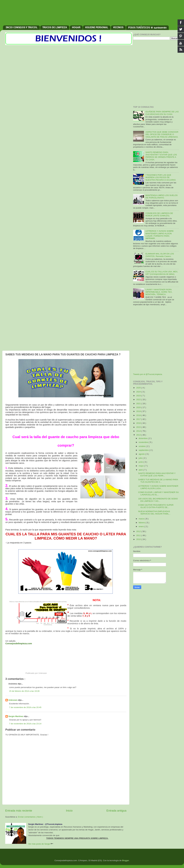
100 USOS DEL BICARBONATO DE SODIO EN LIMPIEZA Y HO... (158, 500)
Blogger (126, 860)
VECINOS (118, 28)
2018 (139, 415)
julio (141, 458)
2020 (139, 407)
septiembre (144, 450)
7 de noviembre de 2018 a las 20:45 (25, 707)
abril (141, 470)
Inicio (69, 811)
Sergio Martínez (16, 716)
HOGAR (76, 28)
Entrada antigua (116, 811)
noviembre (144, 442)
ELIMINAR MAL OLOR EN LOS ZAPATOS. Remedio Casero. (160, 255)
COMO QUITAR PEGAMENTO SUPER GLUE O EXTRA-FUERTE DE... (156, 506)
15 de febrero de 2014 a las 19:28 (24, 691)
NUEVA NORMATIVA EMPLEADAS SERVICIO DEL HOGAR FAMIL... (154, 513)
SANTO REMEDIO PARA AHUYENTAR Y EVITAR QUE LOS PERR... (157, 474)
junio (141, 462)
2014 (139, 431)
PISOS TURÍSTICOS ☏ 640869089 (147, 28)
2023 (139, 396)
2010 (139, 539)
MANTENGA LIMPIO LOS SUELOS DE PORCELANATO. (161, 196)
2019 (139, 411)
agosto (142, 454)
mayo (141, 466)
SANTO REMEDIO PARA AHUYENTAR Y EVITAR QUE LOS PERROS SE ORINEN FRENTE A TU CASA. (161, 156)
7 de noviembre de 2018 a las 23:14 (25, 724)
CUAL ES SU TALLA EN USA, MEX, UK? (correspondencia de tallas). (162, 273)
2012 (139, 531)
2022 (139, 399)
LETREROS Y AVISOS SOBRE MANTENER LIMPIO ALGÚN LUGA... (158, 487)
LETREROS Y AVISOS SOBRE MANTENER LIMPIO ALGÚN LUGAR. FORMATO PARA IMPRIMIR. (159, 235)
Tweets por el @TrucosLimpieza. (148, 374)
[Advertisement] (92, 14)
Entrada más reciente (19, 811)
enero (142, 526)
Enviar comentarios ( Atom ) (31, 817)
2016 (139, 423)
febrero (142, 523)
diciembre (143, 438)
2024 (139, 392)
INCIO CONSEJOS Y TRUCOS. (22, 28)
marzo (142, 519)
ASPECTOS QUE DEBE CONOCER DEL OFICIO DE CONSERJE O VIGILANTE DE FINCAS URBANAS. (162, 134)
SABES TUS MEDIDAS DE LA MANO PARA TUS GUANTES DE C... (158, 481)
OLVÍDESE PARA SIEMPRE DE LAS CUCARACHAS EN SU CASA (162, 113)
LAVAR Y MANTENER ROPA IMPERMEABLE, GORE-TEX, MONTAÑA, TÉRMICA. (159, 292)
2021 (139, 404)
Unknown (13, 700)
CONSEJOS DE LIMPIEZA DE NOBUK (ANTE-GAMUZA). (159, 214)
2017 (139, 419)
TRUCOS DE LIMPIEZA (55, 28)
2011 (139, 535)
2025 (139, 388)
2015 (139, 427)
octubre (142, 446)
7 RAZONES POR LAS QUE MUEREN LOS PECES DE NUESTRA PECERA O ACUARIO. (161, 177)
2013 (139, 435)
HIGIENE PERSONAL (97, 28)
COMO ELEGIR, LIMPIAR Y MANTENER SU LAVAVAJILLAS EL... (158, 493)
